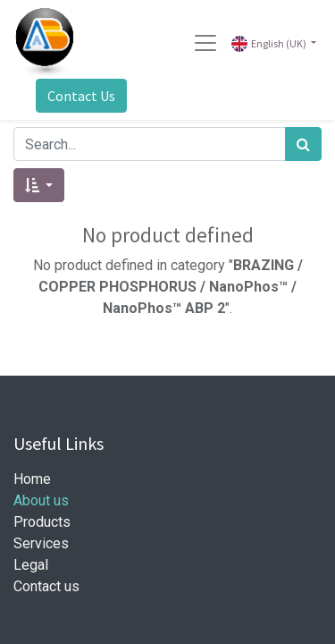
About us (41, 500)
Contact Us (81, 96)
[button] (39, 185)
